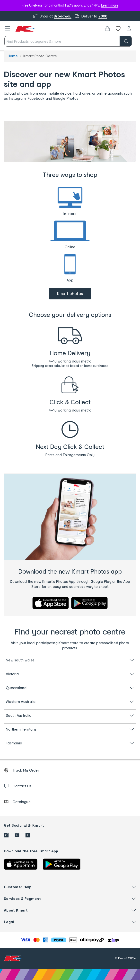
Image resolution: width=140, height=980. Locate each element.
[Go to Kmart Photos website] (70, 294)
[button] (8, 29)
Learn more (110, 5)
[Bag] (107, 29)
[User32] (129, 29)
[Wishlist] (118, 29)
